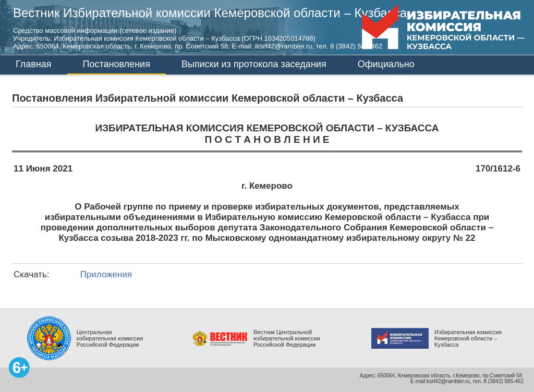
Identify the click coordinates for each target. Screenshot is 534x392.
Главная (34, 64)
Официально (386, 64)
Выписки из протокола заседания (254, 64)
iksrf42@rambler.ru (284, 46)
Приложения (106, 274)
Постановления (117, 64)
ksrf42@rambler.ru (448, 381)
